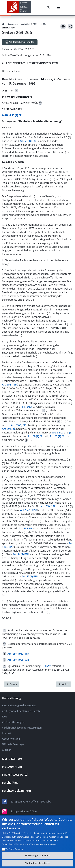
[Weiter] (64, 684)
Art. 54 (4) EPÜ (21, 554)
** (40, 103)
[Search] (49, 8)
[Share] (70, 26)
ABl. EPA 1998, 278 (18, 660)
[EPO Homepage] (19, 7)
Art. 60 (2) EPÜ (36, 436)
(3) (71, 433)
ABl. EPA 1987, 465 (18, 654)
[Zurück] (12, 684)
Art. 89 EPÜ (8, 429)
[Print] (63, 26)
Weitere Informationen (47, 844)
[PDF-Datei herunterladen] (20, 42)
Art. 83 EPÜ (25, 528)
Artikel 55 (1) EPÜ (13, 115)
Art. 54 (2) (58, 433)
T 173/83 (27, 407)
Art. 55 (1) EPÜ (28, 141)
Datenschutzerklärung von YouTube (19, 844)
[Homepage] (3, 24)
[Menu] (59, 8)
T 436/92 (46, 666)
